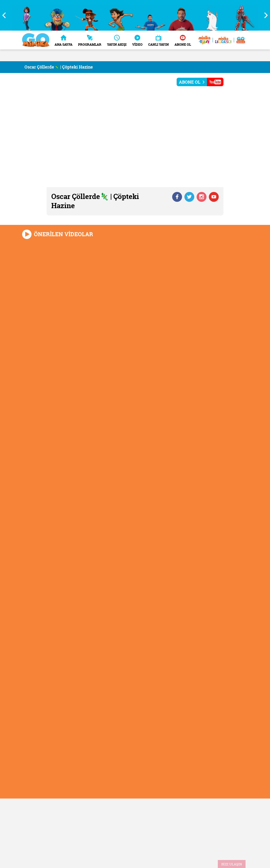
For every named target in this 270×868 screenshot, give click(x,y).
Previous (6, 15)
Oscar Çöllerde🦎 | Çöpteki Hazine (59, 67)
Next (264, 15)
